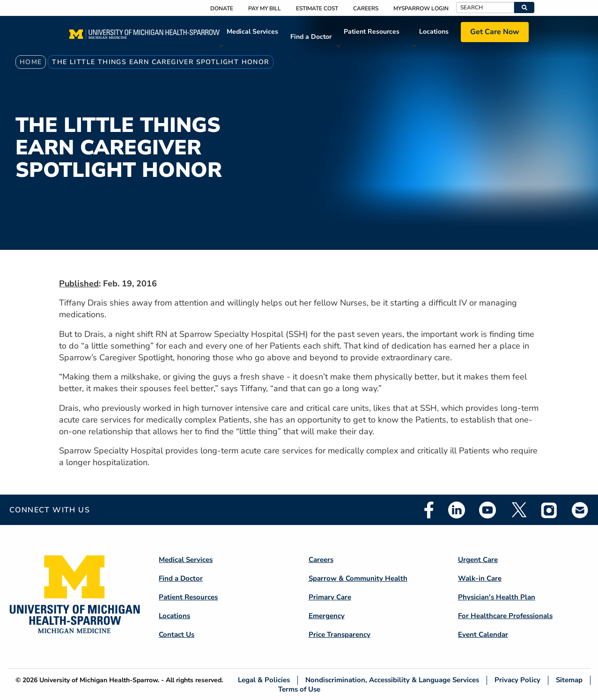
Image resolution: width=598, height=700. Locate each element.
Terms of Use (299, 689)
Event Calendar (483, 634)
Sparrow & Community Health (358, 578)
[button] (524, 7)
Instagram (549, 510)
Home (31, 62)
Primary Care (330, 597)
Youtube (487, 510)
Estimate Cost (317, 8)
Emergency (327, 616)
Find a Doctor (311, 37)
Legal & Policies (264, 680)
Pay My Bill (265, 8)
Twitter (518, 510)
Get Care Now (495, 32)
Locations (434, 32)
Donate (222, 8)
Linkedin (457, 510)
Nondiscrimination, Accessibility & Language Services (392, 680)
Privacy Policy (517, 680)
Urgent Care (478, 560)
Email (580, 510)
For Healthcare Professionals (505, 616)
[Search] (485, 7)
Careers (366, 8)
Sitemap (569, 680)
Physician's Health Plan (497, 597)
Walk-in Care (480, 578)
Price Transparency (340, 634)
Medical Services (252, 32)
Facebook (429, 510)
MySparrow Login (421, 8)
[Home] (144, 37)
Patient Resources (372, 32)
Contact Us (177, 634)
